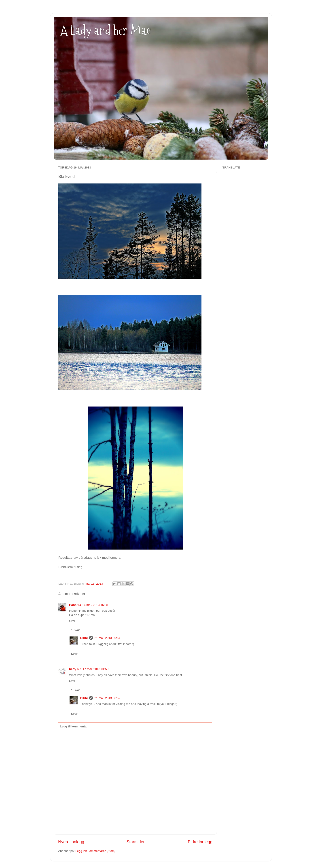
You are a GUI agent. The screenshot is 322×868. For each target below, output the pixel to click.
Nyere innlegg (71, 842)
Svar (72, 621)
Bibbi (84, 638)
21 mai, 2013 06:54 (107, 638)
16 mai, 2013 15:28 (95, 605)
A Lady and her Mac (106, 30)
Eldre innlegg (200, 842)
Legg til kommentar (74, 726)
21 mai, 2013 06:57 (107, 698)
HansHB (75, 605)
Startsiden (136, 842)
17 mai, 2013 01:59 (96, 669)
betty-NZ (75, 669)
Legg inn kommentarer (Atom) (95, 851)
